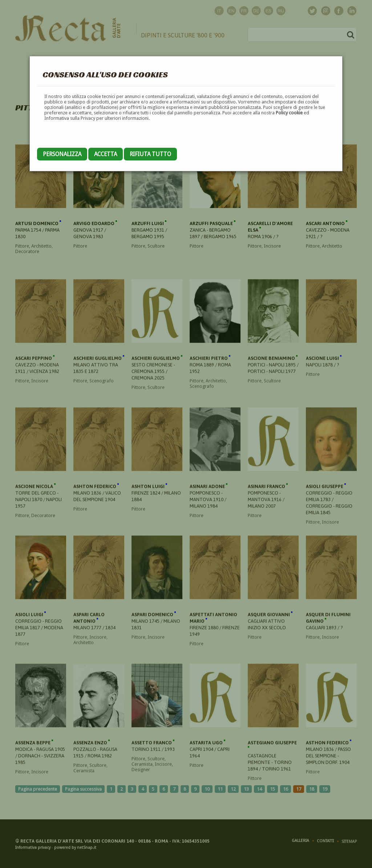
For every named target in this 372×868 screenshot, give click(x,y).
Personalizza (62, 154)
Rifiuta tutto (150, 154)
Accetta (106, 154)
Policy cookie (289, 113)
